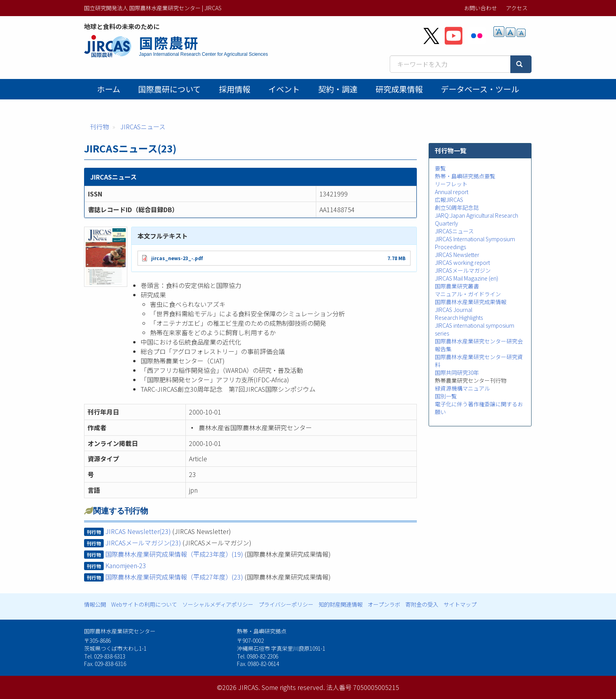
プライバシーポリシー (286, 604)
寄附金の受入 (422, 604)
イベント (284, 89)
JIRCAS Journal (454, 310)
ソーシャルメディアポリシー (218, 604)
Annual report (452, 192)
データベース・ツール (480, 89)
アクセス (517, 8)
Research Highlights (459, 317)
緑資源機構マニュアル (462, 388)
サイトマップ (460, 604)
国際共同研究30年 (457, 372)
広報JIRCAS (449, 200)
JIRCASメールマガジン (463, 270)
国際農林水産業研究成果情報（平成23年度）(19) (174, 554)
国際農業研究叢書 (457, 286)
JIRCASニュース (143, 127)
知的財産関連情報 (341, 604)
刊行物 (99, 127)
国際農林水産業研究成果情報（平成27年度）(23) (174, 577)
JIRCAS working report (462, 262)
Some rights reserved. (293, 687)
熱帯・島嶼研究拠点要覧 (465, 176)
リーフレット (451, 184)
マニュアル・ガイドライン (468, 294)
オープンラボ (384, 604)
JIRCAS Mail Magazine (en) (467, 278)
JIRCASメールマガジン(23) (143, 543)
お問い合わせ (480, 8)
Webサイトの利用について (144, 604)
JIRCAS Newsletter (457, 255)
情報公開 (95, 604)
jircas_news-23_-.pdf (177, 258)
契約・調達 (338, 89)
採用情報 (235, 89)
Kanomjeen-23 (126, 565)
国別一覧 (446, 396)
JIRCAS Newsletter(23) (138, 531)
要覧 (440, 168)
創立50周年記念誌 (457, 207)
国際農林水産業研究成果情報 (471, 302)
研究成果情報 (399, 89)
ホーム (109, 89)
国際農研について (170, 89)
